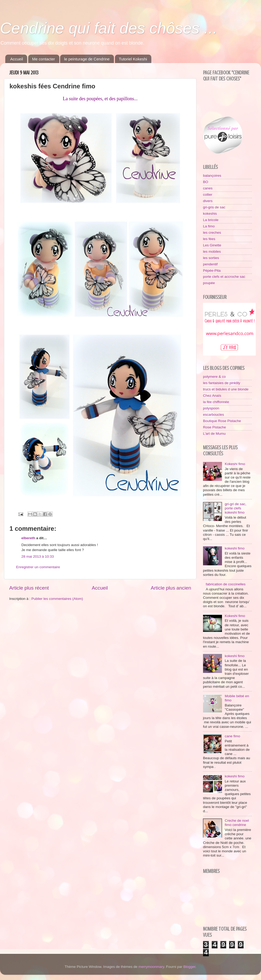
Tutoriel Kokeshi (133, 59)
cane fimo (232, 736)
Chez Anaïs (212, 396)
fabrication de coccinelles (226, 584)
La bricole (211, 220)
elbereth (28, 538)
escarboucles (214, 415)
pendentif (210, 264)
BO (206, 182)
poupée (209, 283)
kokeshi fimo (235, 548)
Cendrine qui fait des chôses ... (109, 28)
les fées (209, 239)
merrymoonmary (151, 967)
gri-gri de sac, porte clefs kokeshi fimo (235, 508)
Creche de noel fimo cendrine (237, 823)
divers (208, 201)
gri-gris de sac (214, 207)
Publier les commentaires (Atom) (57, 599)
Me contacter (44, 59)
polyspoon (211, 408)
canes (208, 188)
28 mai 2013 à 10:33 (38, 556)
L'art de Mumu (214, 434)
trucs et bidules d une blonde (226, 389)
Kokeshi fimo (235, 464)
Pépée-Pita (212, 271)
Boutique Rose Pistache (222, 421)
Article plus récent (29, 588)
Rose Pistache (214, 427)
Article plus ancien (171, 588)
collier (208, 195)
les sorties (211, 258)
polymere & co (214, 377)
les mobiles (212, 252)
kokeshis (210, 214)
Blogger (189, 967)
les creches (212, 233)
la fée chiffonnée (216, 402)
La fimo (209, 226)
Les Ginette (212, 245)
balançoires (212, 176)
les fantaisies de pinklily (222, 383)
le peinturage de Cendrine (87, 59)
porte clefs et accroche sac (224, 277)
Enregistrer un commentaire (38, 567)
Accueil (17, 59)
